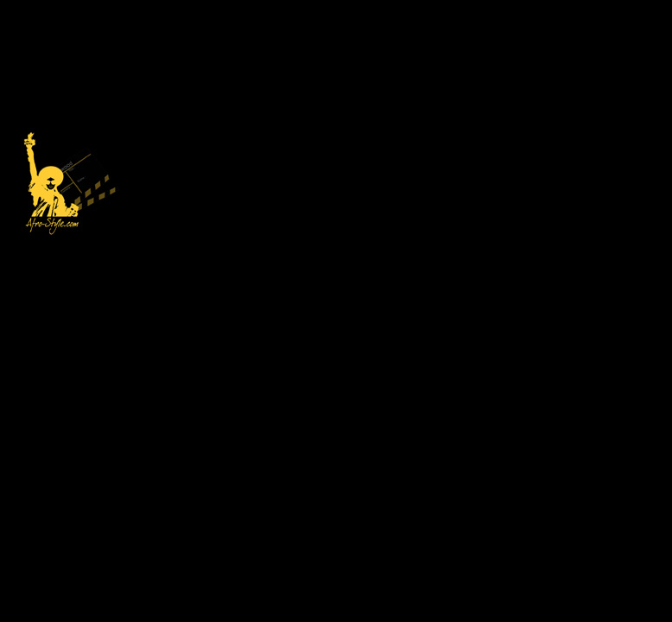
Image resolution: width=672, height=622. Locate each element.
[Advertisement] (393, 121)
